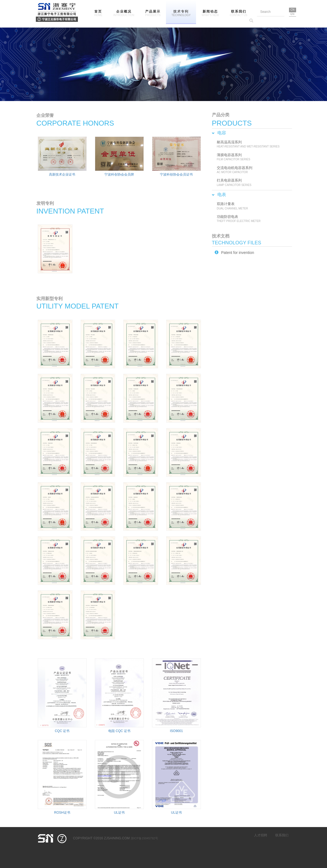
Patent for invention (234, 253)
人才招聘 (261, 835)
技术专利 (181, 13)
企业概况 (124, 13)
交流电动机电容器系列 (253, 170)
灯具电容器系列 (253, 183)
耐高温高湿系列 (253, 144)
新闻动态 (210, 13)
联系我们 (239, 13)
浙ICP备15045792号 (144, 838)
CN (293, 10)
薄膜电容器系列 (253, 157)
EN (293, 14)
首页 (98, 13)
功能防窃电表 (253, 219)
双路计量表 (253, 206)
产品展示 (153, 13)
